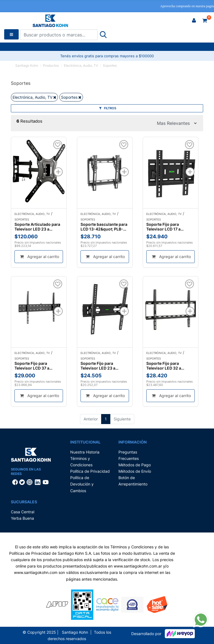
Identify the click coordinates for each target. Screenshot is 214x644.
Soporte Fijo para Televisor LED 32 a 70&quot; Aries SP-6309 (169, 366)
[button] (194, 21)
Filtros (108, 108)
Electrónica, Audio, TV (81, 65)
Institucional (85, 442)
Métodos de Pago (135, 465)
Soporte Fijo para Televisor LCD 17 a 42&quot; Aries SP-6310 (169, 227)
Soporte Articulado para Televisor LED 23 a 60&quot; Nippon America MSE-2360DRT (37, 227)
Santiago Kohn (27, 65)
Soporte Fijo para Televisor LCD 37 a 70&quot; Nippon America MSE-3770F (34, 366)
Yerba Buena (22, 518)
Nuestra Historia (85, 452)
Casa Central (23, 512)
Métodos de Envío (135, 471)
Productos (51, 65)
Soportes (110, 65)
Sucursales (24, 502)
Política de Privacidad (90, 471)
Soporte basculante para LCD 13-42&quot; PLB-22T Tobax (104, 227)
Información (132, 442)
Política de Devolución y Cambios (82, 484)
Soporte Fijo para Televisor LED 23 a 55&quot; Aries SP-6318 (103, 366)
